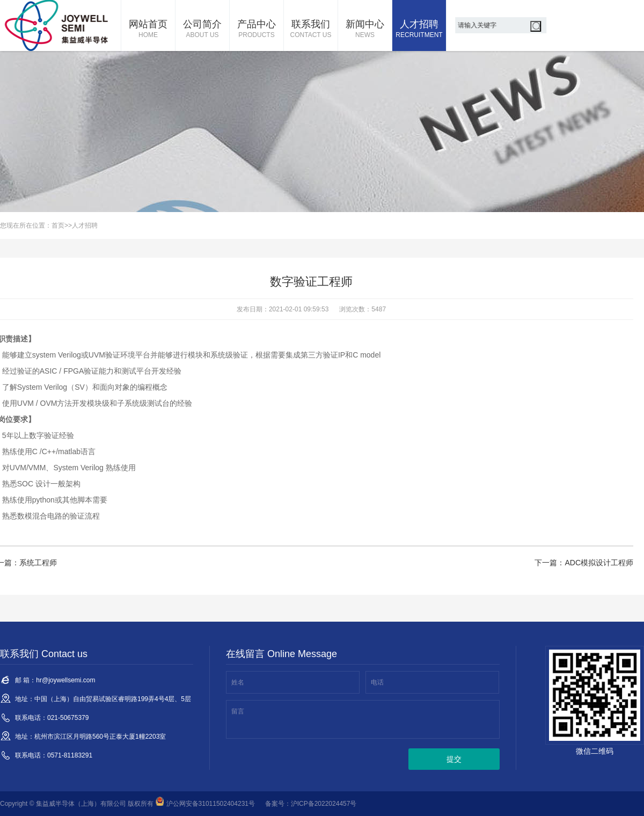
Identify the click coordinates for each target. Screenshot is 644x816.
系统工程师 (38, 563)
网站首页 (148, 30)
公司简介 (202, 30)
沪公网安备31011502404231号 (205, 804)
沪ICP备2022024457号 (324, 804)
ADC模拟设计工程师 (599, 563)
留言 (238, 711)
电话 (377, 682)
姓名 (238, 682)
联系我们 (311, 30)
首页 (58, 225)
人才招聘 (419, 30)
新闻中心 (365, 30)
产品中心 (257, 30)
